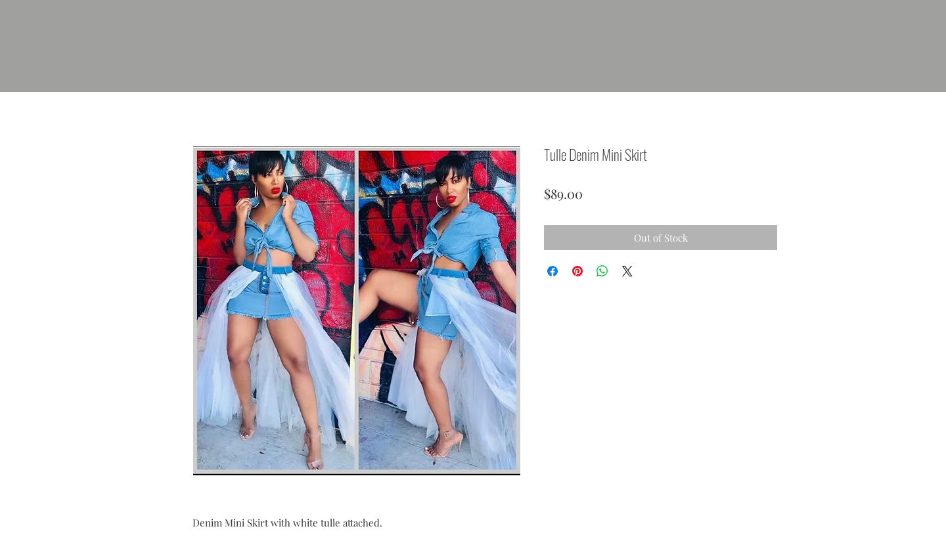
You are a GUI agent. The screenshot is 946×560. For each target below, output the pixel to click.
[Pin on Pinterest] (577, 271)
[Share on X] (627, 271)
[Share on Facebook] (552, 271)
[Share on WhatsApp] (602, 271)
